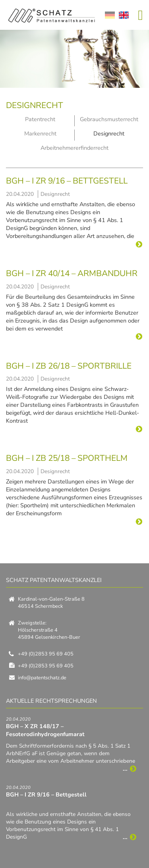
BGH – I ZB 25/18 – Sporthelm (67, 458)
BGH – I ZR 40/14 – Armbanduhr (72, 273)
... (138, 244)
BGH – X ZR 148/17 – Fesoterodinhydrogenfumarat (45, 730)
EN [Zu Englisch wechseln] (124, 15)
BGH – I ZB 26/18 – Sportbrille (69, 366)
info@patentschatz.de (42, 678)
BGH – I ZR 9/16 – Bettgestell (67, 181)
